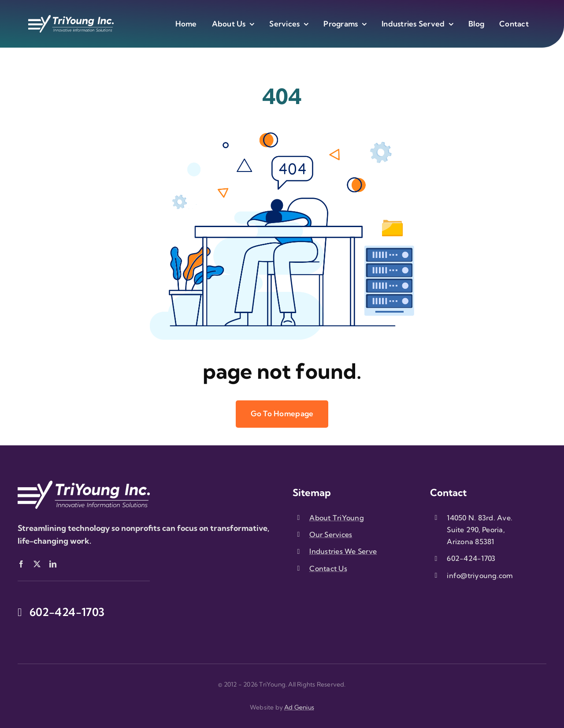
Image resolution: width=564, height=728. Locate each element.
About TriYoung (337, 518)
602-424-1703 (471, 558)
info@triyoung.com (480, 575)
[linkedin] (53, 564)
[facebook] (21, 564)
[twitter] (37, 564)
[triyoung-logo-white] (71, 19)
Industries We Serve (343, 551)
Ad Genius (299, 707)
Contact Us (328, 568)
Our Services (331, 534)
